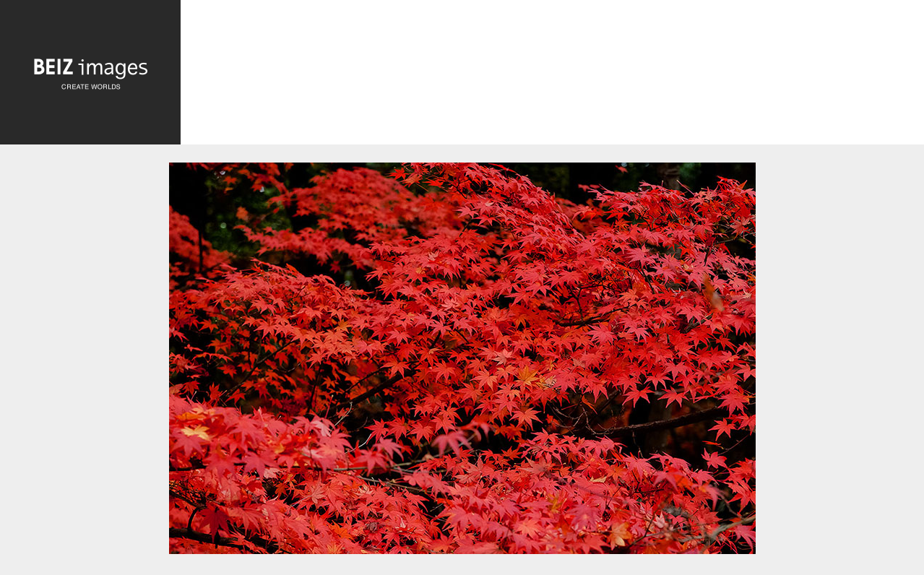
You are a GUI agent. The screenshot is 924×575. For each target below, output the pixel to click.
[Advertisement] (552, 76)
